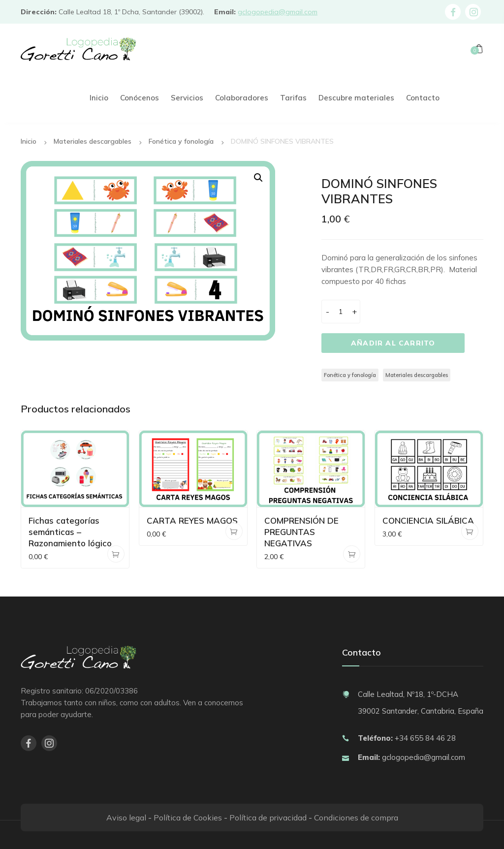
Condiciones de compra (356, 818)
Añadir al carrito (393, 343)
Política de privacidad (268, 818)
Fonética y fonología (181, 141)
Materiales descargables (93, 141)
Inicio (29, 141)
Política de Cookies (188, 818)
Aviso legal (126, 818)
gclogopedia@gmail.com (278, 12)
